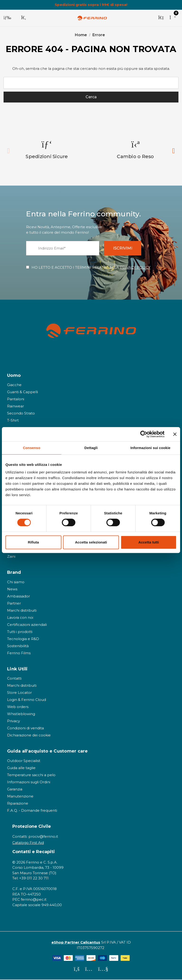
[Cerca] (24, 18)
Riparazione (18, 804)
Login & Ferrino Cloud (27, 700)
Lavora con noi (20, 618)
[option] (47, 150)
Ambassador (18, 597)
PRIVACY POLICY (135, 268)
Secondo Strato (21, 414)
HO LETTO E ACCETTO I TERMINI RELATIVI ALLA (91, 268)
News (12, 590)
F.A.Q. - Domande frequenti (32, 811)
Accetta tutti (149, 542)
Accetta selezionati (91, 542)
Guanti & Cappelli (23, 392)
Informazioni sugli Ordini (29, 782)
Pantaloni (16, 399)
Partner (14, 604)
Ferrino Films (19, 653)
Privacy (14, 722)
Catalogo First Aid (28, 843)
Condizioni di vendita (25, 729)
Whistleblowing (21, 715)
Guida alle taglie (21, 768)
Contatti (14, 679)
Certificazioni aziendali (27, 625)
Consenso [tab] (32, 448)
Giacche (14, 385)
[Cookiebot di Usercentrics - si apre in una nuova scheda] (144, 434)
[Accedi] (161, 18)
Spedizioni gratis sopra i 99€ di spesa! (91, 5)
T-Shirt (13, 421)
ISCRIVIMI (123, 249)
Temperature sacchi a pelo (31, 775)
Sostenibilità (18, 646)
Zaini (11, 557)
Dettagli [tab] (91, 448)
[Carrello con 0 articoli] (173, 18)
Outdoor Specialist (24, 761)
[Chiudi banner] (175, 434)
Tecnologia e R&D (23, 639)
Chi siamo (16, 582)
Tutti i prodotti (20, 632)
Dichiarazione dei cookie (29, 736)
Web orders (18, 707)
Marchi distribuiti (22, 611)
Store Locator (19, 693)
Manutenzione (20, 797)
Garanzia (15, 790)
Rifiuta (33, 542)
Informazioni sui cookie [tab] (150, 448)
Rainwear (16, 407)
